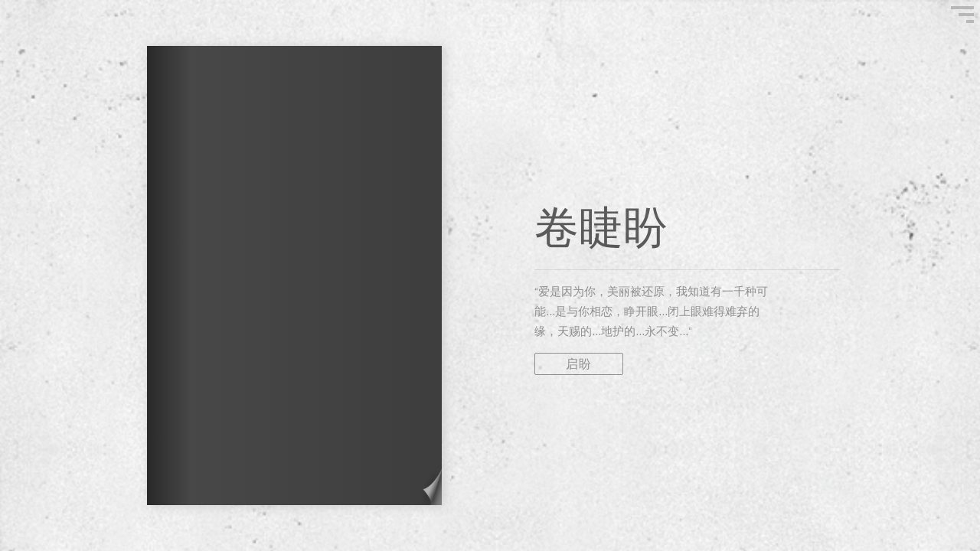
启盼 (579, 364)
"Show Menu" (962, 15)
